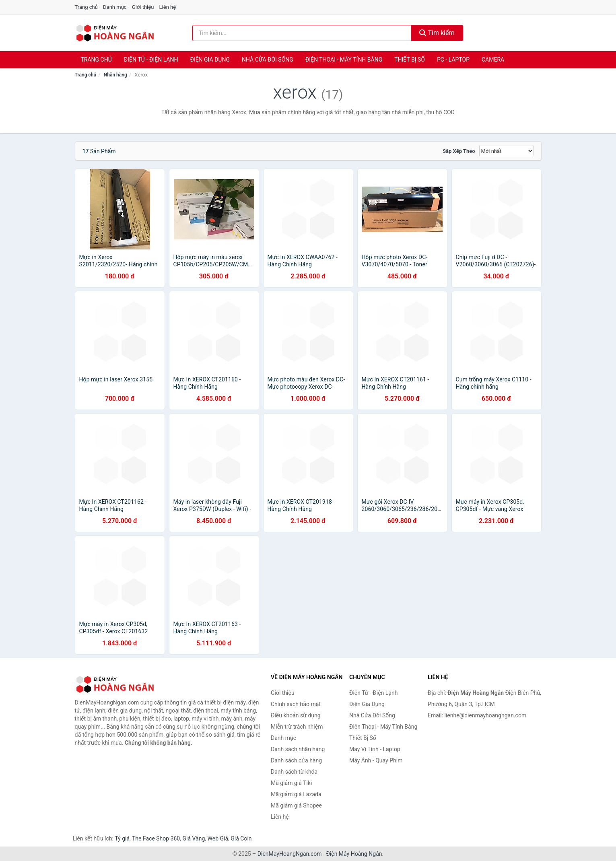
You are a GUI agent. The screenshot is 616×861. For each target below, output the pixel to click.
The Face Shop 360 (156, 838)
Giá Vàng (194, 838)
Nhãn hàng (115, 75)
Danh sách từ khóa (294, 772)
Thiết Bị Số (410, 60)
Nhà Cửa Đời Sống (268, 60)
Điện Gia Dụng (210, 60)
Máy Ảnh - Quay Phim (376, 760)
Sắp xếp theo (459, 151)
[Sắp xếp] (507, 151)
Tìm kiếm (437, 33)
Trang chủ (86, 7)
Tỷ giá (122, 838)
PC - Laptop (453, 60)
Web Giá (218, 838)
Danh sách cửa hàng (296, 760)
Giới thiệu (143, 7)
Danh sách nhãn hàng (298, 749)
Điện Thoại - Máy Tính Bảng (344, 60)
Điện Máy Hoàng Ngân (354, 854)
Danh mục (115, 7)
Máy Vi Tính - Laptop (375, 749)
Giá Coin (241, 838)
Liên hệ (168, 7)
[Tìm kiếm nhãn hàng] (302, 33)
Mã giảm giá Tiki (291, 783)
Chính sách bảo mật (296, 704)
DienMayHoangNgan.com (290, 854)
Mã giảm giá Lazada (296, 794)
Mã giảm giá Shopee (296, 805)
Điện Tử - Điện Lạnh (151, 60)
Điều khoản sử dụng (296, 715)
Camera (493, 60)
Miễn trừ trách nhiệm (297, 727)
